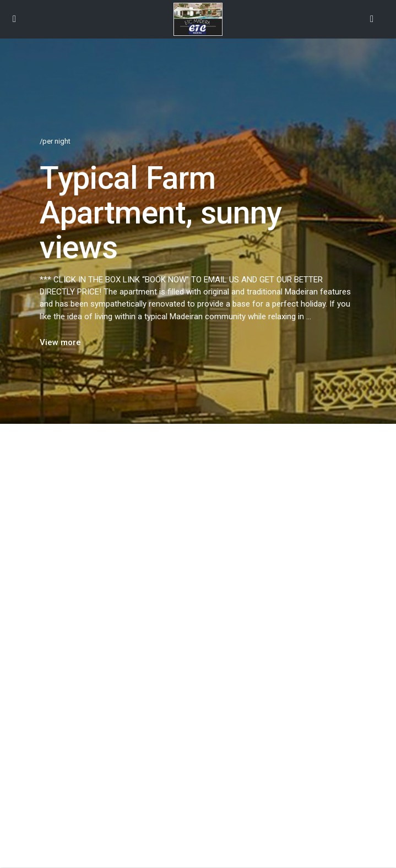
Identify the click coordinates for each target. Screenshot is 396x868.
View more (60, 342)
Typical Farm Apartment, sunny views (161, 212)
